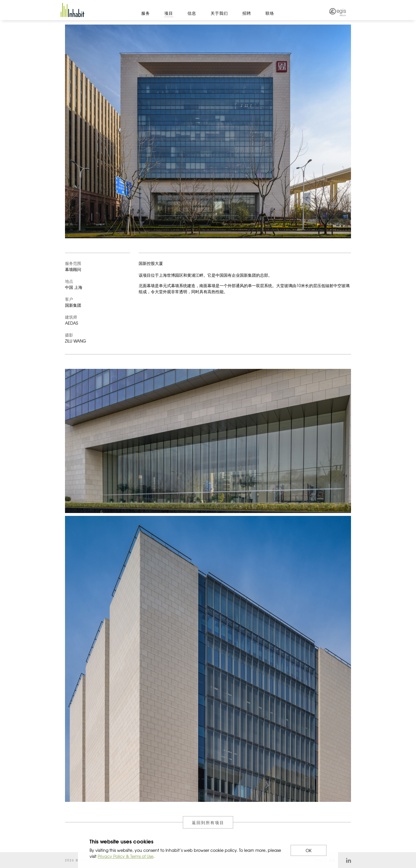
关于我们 (219, 13)
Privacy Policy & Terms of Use (126, 856)
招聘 (247, 13)
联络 (270, 13)
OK (309, 850)
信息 (192, 13)
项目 (169, 13)
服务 (146, 13)
